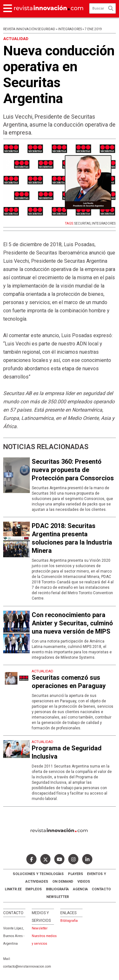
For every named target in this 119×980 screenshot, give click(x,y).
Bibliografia (69, 921)
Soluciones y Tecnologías (38, 874)
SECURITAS (82, 223)
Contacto (101, 889)
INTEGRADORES (104, 223)
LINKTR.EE (13, 889)
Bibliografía (57, 889)
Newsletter (58, 897)
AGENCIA (80, 889)
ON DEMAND (63, 882)
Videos (84, 882)
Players (76, 874)
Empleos (34, 889)
